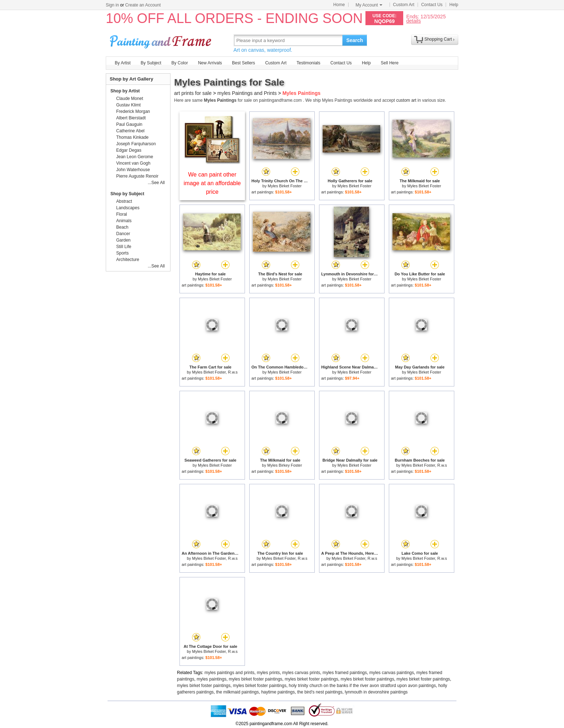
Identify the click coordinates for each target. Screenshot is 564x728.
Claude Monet (130, 99)
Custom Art (404, 5)
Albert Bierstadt (131, 118)
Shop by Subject (127, 194)
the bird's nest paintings (320, 692)
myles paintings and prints (230, 673)
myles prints (268, 673)
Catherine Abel (130, 131)
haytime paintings (278, 692)
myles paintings (212, 679)
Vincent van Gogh (133, 163)
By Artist (123, 63)
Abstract (124, 201)
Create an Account (143, 5)
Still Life (124, 247)
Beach (122, 227)
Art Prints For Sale (162, 40)
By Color (179, 63)
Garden (123, 240)
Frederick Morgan (133, 111)
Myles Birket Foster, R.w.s (215, 372)
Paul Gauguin (129, 124)
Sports (122, 253)
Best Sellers (244, 63)
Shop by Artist (125, 91)
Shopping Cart (438, 39)
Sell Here (390, 63)
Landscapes (128, 208)
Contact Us (432, 5)
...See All (156, 183)
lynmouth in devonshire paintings (376, 692)
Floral (122, 214)
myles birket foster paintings (256, 679)
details (413, 21)
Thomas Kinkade (132, 137)
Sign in (112, 5)
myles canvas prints (301, 673)
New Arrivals (210, 63)
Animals (124, 221)
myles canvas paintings (392, 673)
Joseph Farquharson (136, 144)
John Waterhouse (133, 170)
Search (355, 40)
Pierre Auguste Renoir (137, 176)
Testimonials (308, 63)
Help (454, 5)
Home (339, 5)
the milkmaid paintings (238, 692)
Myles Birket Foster (285, 186)
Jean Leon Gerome (135, 157)
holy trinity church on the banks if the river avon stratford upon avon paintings (362, 686)
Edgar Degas (129, 150)
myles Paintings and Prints (247, 93)
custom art (406, 100)
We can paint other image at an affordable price (212, 183)
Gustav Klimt (128, 105)
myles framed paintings (345, 673)
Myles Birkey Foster (285, 465)
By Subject (151, 63)
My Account (369, 5)
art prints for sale (193, 93)
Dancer (123, 234)
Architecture (128, 260)
